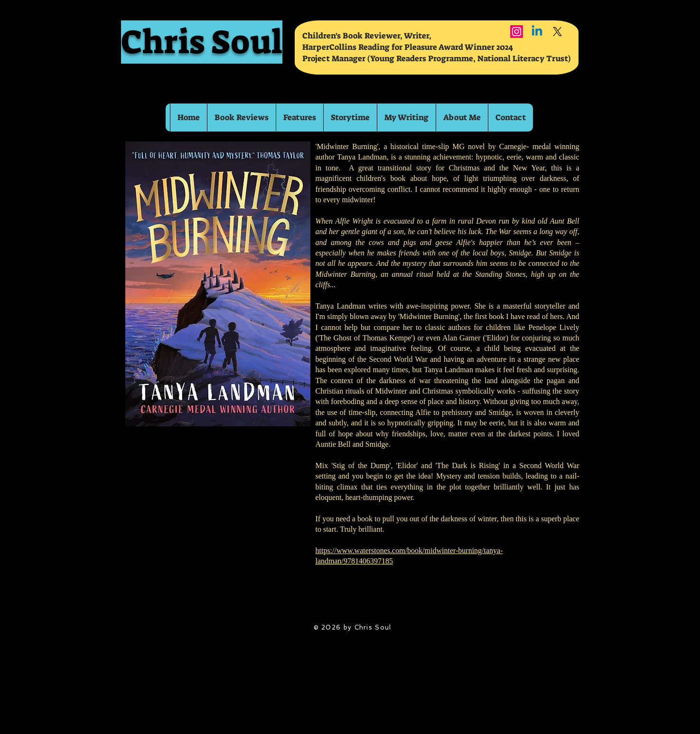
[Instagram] (517, 32)
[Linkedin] (537, 32)
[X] (557, 32)
